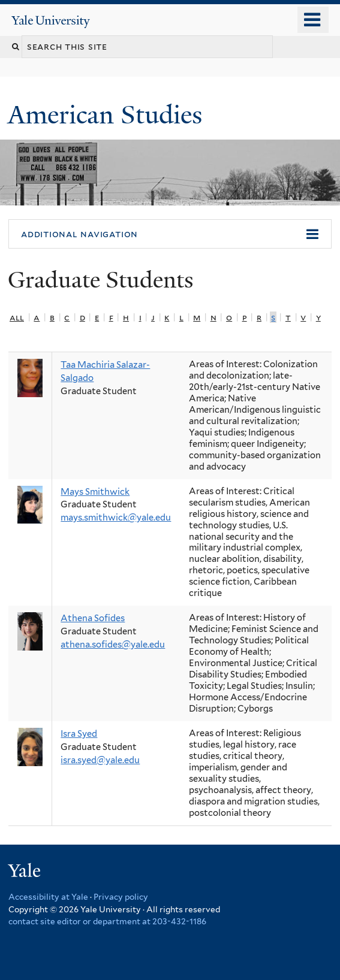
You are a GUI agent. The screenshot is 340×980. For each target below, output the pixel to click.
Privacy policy (121, 897)
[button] (170, 234)
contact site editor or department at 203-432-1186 (107, 921)
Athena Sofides (93, 618)
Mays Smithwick (95, 492)
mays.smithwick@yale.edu (116, 518)
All (17, 317)
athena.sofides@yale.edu (113, 645)
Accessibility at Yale (48, 897)
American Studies (108, 115)
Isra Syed (79, 734)
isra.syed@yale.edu (100, 760)
